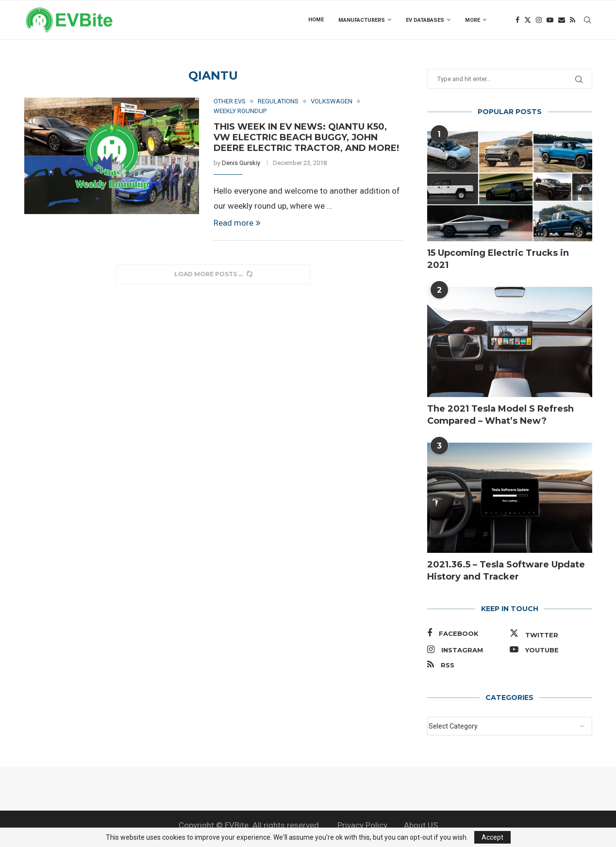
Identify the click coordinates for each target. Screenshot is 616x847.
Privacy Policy (362, 825)
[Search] (587, 20)
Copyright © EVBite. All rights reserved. (250, 825)
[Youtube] (550, 20)
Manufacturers (362, 20)
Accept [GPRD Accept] (492, 837)
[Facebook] (517, 20)
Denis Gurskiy (241, 163)
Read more (237, 223)
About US (421, 825)
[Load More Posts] (213, 274)
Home (316, 20)
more (473, 20)
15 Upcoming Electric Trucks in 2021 (498, 259)
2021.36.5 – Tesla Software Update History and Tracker (506, 571)
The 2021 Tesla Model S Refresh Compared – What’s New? (500, 415)
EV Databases (425, 20)
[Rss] (573, 20)
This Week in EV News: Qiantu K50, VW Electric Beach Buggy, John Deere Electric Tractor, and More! (306, 137)
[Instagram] (539, 20)
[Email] (562, 20)
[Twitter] (528, 20)
